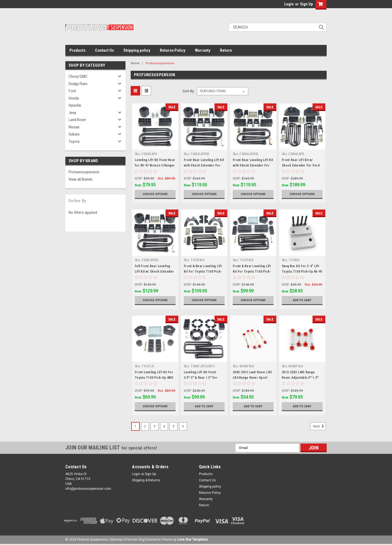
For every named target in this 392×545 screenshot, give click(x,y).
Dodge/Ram (78, 84)
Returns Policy (173, 50)
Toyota (74, 141)
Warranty (203, 50)
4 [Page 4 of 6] (164, 426)
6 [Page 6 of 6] (183, 426)
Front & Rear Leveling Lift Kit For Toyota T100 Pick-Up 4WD (252, 272)
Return (226, 50)
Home (135, 63)
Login (289, 4)
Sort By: (189, 91)
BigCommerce (150, 540)
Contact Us (104, 50)
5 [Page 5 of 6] (174, 426)
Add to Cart (302, 300)
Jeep (72, 113)
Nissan (74, 127)
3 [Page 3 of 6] (154, 426)
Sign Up (306, 4)
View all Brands (81, 179)
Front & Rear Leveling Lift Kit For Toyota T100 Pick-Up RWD (203, 272)
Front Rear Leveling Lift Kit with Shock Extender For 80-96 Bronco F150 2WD (204, 165)
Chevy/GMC (78, 76)
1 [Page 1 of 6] (135, 426)
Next (319, 426)
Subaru (74, 134)
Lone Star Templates (193, 540)
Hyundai (75, 105)
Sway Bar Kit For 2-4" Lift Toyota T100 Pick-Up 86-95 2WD (302, 272)
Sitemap (116, 540)
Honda (74, 98)
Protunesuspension (84, 172)
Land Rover (77, 120)
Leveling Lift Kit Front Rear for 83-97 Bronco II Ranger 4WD (155, 165)
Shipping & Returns (146, 480)
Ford (72, 91)
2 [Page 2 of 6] (145, 426)
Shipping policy (137, 50)
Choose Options (155, 194)
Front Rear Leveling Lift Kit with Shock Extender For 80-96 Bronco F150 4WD (253, 165)
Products (77, 50)
